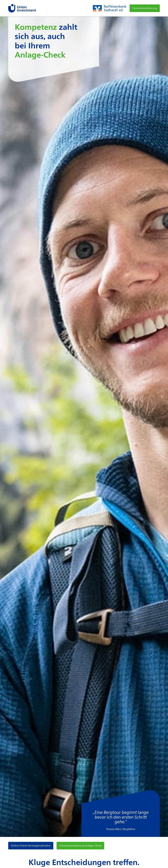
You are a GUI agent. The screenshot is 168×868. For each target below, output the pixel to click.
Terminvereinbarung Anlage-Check (80, 846)
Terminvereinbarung (145, 8)
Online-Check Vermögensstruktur (31, 846)
